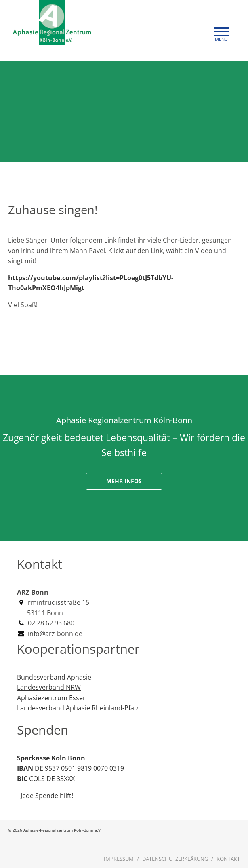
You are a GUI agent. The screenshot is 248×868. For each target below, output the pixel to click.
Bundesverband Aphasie (54, 677)
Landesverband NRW (49, 687)
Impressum (119, 859)
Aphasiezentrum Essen (52, 698)
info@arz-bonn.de (54, 634)
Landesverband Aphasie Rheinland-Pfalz (78, 708)
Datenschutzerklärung (175, 859)
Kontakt (228, 859)
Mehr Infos (124, 481)
